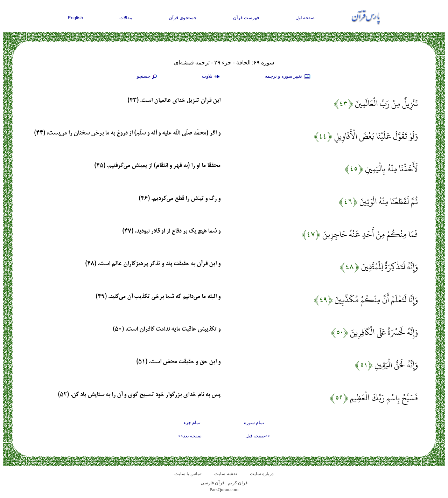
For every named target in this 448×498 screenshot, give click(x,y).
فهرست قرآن (246, 18)
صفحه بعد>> (190, 436)
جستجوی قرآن (183, 18)
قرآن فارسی (212, 483)
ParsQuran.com (224, 489)
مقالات (126, 18)
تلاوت (212, 77)
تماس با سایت (188, 474)
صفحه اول (305, 18)
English (76, 18)
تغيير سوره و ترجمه (288, 77)
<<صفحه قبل (258, 436)
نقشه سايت (226, 474)
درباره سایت (262, 474)
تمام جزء (192, 423)
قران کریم (238, 483)
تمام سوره (254, 423)
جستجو (148, 77)
